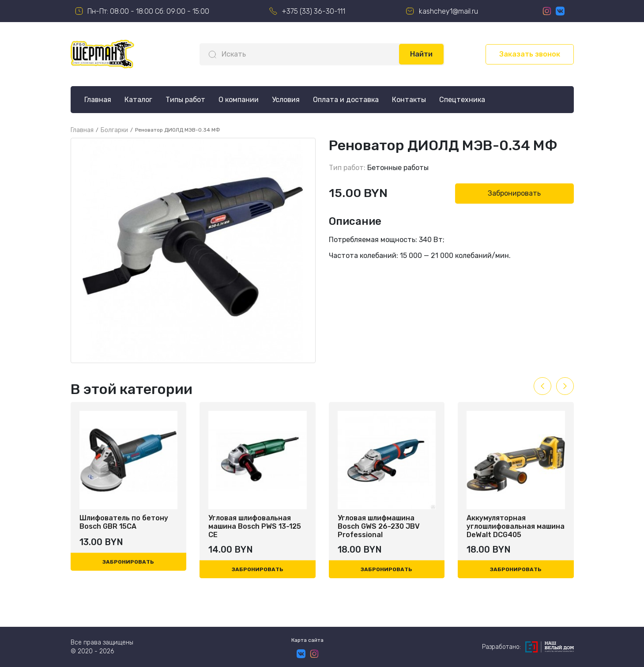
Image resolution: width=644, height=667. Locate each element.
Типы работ (185, 100)
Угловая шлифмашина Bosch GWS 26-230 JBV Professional (379, 526)
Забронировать (514, 193)
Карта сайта (307, 640)
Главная (98, 100)
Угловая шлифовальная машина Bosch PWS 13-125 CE (255, 526)
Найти (421, 54)
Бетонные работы (398, 168)
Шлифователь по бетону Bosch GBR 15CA (124, 522)
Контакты (409, 100)
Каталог (138, 100)
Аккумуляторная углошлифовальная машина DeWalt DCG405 (516, 526)
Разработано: (528, 647)
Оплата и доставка (346, 100)
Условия (286, 100)
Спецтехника (462, 100)
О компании (239, 100)
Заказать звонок (530, 54)
